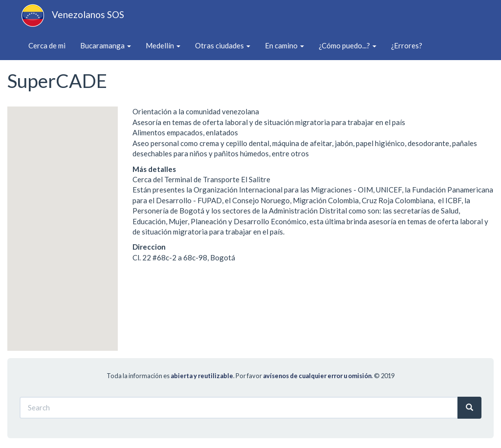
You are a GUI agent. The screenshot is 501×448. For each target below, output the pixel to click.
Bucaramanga (106, 45)
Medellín (163, 45)
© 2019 (384, 376)
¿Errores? (407, 45)
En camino (284, 45)
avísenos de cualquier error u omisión (317, 376)
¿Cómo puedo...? (348, 45)
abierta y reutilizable (202, 376)
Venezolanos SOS (88, 14)
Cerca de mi (47, 45)
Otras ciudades (223, 45)
